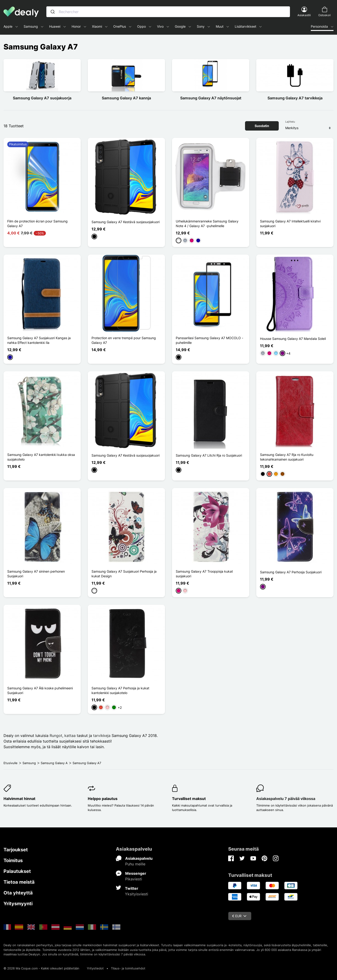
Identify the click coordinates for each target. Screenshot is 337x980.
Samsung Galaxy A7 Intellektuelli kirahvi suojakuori (290, 223)
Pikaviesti (134, 879)
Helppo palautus (103, 799)
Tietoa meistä (19, 882)
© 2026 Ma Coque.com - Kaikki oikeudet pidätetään (41, 968)
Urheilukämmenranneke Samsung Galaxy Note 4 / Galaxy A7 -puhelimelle (207, 223)
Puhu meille (135, 864)
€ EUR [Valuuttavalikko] (239, 916)
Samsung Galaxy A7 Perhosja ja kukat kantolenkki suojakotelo (120, 690)
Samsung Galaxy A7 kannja (126, 98)
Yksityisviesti (137, 894)
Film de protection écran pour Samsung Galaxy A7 (37, 223)
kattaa (70, 736)
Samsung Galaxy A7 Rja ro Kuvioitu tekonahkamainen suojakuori (287, 457)
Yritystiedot (95, 968)
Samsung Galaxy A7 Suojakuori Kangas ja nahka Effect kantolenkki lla (39, 340)
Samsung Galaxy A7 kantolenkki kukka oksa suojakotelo (41, 457)
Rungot (56, 736)
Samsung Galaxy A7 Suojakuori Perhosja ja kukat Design (124, 574)
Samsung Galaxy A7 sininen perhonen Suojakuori (36, 574)
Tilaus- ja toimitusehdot (128, 968)
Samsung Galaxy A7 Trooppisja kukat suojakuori (204, 574)
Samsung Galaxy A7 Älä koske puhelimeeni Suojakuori (40, 690)
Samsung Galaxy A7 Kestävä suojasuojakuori (126, 222)
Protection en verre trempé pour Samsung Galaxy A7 (124, 340)
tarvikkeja (102, 736)
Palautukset (17, 871)
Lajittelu (290, 122)
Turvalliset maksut (189, 799)
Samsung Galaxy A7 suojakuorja (42, 98)
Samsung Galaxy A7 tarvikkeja (295, 98)
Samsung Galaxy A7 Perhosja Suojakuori (291, 572)
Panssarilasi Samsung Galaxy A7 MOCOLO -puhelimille (209, 340)
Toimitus (13, 860)
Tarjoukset (16, 850)
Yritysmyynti (18, 904)
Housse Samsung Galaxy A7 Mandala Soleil (293, 339)
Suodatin (262, 126)
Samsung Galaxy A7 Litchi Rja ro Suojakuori (209, 455)
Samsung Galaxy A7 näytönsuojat (211, 98)
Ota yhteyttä (18, 893)
